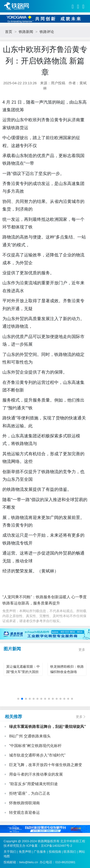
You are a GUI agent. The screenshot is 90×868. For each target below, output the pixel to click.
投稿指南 (55, 852)
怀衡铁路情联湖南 (24, 803)
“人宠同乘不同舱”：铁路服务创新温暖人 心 (39, 597)
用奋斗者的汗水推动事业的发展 (36, 774)
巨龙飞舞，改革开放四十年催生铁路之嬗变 (46, 765)
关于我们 (10, 852)
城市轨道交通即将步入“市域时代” (37, 755)
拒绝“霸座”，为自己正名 (30, 793)
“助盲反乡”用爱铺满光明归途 (33, 784)
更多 (82, 650)
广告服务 (40, 852)
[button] (18, 699)
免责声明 (25, 852)
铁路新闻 (26, 32)
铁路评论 (47, 32)
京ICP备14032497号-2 (56, 846)
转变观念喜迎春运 (24, 812)
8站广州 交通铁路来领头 (30, 736)
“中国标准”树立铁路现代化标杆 (35, 746)
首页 (9, 32)
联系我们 (70, 852)
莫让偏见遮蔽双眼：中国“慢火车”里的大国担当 (23, 672)
